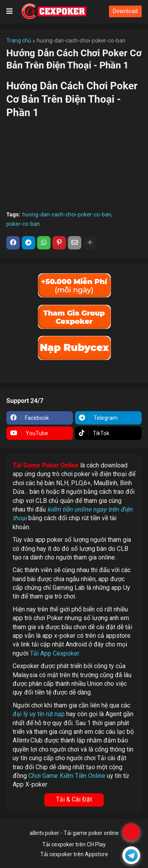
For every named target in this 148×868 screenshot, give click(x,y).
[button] (9, 11)
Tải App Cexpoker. (55, 653)
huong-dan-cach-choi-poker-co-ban (81, 41)
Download (125, 11)
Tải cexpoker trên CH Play (74, 844)
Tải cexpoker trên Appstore (74, 854)
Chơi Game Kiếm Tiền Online (67, 776)
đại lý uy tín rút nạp (39, 714)
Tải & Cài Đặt (74, 799)
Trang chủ (19, 41)
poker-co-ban (23, 224)
